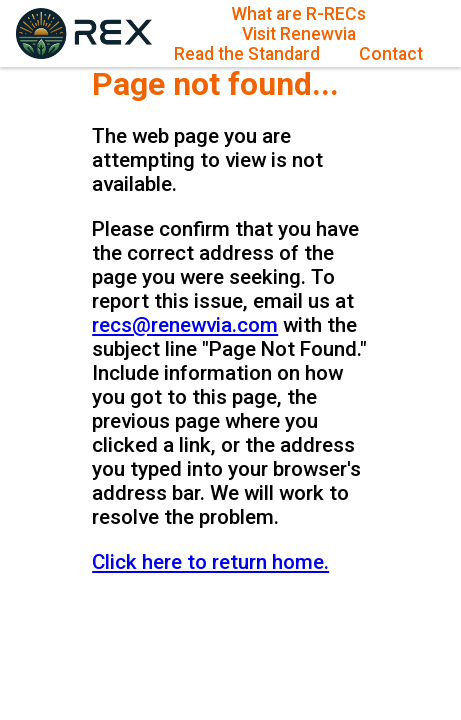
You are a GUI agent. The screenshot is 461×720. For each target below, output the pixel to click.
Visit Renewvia (299, 34)
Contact (391, 54)
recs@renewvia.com (185, 325)
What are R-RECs (298, 14)
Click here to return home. (210, 562)
